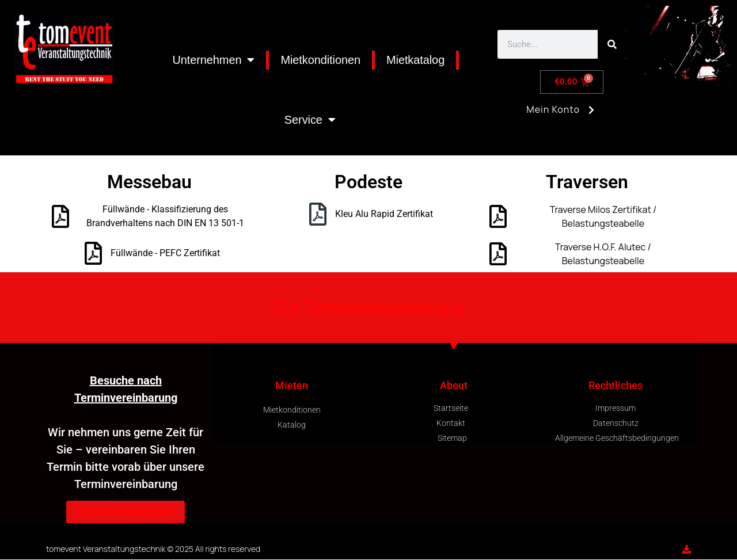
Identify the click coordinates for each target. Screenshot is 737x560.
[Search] (612, 44)
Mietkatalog (415, 60)
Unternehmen (213, 60)
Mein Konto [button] (562, 114)
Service (310, 120)
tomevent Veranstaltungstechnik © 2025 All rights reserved (153, 549)
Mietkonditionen (320, 60)
